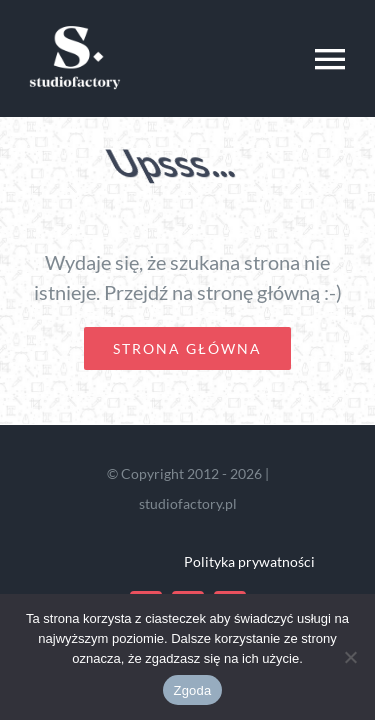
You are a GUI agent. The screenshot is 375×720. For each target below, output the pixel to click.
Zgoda (192, 690)
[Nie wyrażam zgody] (350, 657)
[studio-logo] (75, 23)
